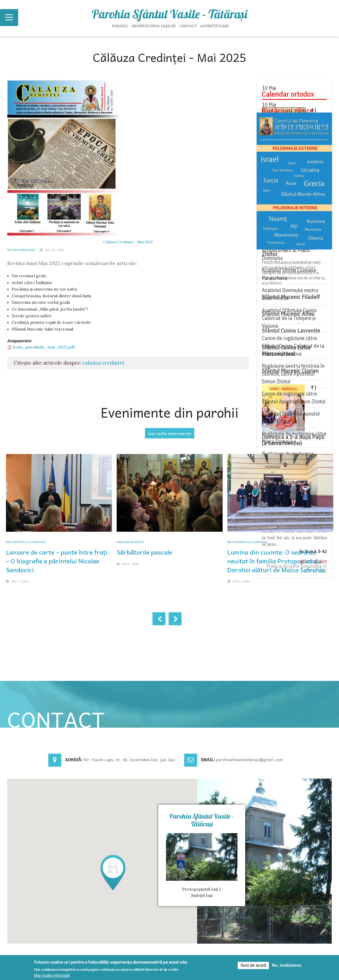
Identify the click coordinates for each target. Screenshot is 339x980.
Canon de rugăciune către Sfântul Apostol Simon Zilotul (294, 397)
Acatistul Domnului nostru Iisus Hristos (290, 294)
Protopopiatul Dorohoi (26, 542)
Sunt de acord (253, 965)
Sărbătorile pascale (144, 552)
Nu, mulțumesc (287, 965)
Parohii (120, 26)
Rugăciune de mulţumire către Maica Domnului (294, 438)
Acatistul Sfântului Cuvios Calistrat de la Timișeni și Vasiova (289, 318)
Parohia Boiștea (130, 542)
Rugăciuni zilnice (288, 111)
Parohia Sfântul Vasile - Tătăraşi (169, 14)
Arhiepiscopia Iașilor (154, 26)
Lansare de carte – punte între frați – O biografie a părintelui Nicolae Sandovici (57, 561)
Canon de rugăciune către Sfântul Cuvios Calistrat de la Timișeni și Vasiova (293, 346)
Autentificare (215, 26)
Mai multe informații (52, 975)
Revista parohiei (21, 250)
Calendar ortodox (288, 94)
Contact (188, 26)
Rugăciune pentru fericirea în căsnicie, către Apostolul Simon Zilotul (293, 374)
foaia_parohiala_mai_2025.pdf (44, 347)
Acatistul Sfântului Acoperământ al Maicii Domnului (286, 250)
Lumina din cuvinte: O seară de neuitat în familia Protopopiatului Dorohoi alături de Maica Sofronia (276, 561)
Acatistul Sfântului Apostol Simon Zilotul (291, 417)
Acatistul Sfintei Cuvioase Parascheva (289, 274)
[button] (113, 872)
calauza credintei (103, 363)
